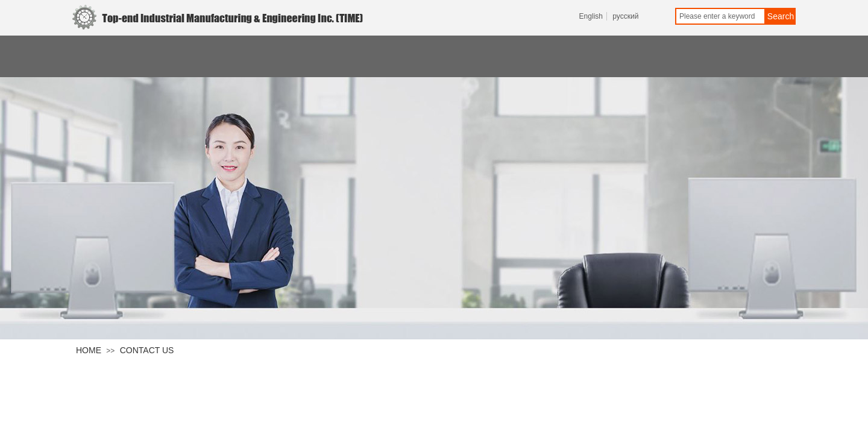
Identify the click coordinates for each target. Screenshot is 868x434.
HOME (89, 350)
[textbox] (720, 16)
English (591, 16)
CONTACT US (147, 350)
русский (625, 16)
